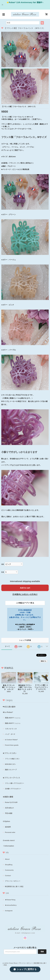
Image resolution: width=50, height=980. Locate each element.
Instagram (9, 911)
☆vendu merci (9, 840)
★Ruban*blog (10, 900)
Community (9, 870)
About (7, 859)
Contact (8, 876)
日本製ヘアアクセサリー (13, 789)
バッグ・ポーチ (10, 734)
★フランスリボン (10, 753)
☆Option (6, 821)
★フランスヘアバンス (11, 778)
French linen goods (12, 745)
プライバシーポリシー (13, 881)
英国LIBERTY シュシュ (13, 718)
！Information (8, 846)
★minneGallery (11, 905)
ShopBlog (9, 865)
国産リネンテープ (11, 770)
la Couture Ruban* (11, 740)
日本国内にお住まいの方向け (25, 594)
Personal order (10, 832)
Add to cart (25, 588)
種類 (3, 564)
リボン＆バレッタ (11, 729)
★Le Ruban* (8, 712)
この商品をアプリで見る (25, 603)
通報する (43, 661)
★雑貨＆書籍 (8, 797)
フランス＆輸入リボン (12, 759)
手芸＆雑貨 (9, 813)
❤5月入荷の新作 (9, 707)
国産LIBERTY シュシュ (13, 723)
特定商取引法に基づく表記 (14, 886)
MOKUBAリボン (10, 764)
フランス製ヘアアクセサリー (14, 783)
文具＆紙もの (9, 808)
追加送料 (8, 827)
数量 (3, 572)
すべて (7, 646)
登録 (42, 952)
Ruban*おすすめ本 (11, 802)
